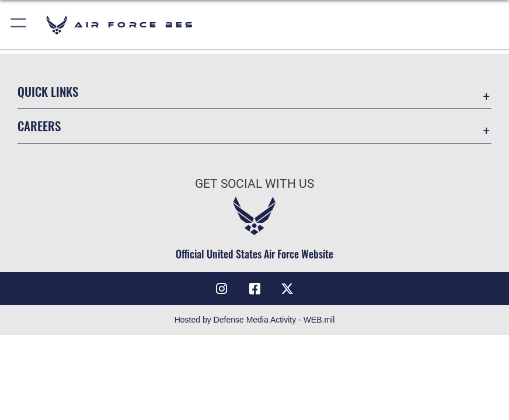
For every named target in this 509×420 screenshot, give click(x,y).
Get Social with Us (254, 183)
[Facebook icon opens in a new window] (254, 289)
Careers (39, 126)
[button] (19, 25)
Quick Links (48, 91)
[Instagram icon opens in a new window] (222, 289)
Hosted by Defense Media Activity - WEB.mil (255, 320)
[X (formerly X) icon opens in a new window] (287, 289)
